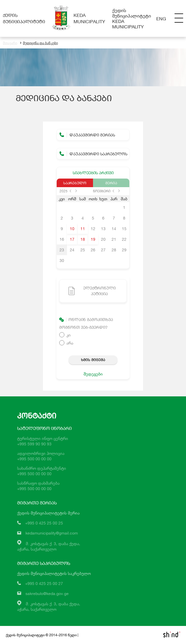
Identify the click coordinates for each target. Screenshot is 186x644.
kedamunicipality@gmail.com (52, 533)
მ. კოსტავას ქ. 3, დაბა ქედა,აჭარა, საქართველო (49, 606)
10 (72, 229)
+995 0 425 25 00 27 (44, 583)
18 (83, 239)
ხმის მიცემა (93, 360)
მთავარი (10, 43)
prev (70, 191)
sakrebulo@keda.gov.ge (47, 593)
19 (93, 239)
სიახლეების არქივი (93, 173)
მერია (111, 183)
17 (72, 239)
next (76, 191)
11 (83, 229)
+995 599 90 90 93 (34, 444)
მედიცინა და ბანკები (39, 43)
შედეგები (93, 374)
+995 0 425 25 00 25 (44, 523)
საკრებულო (75, 183)
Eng (161, 18)
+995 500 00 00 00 (34, 459)
